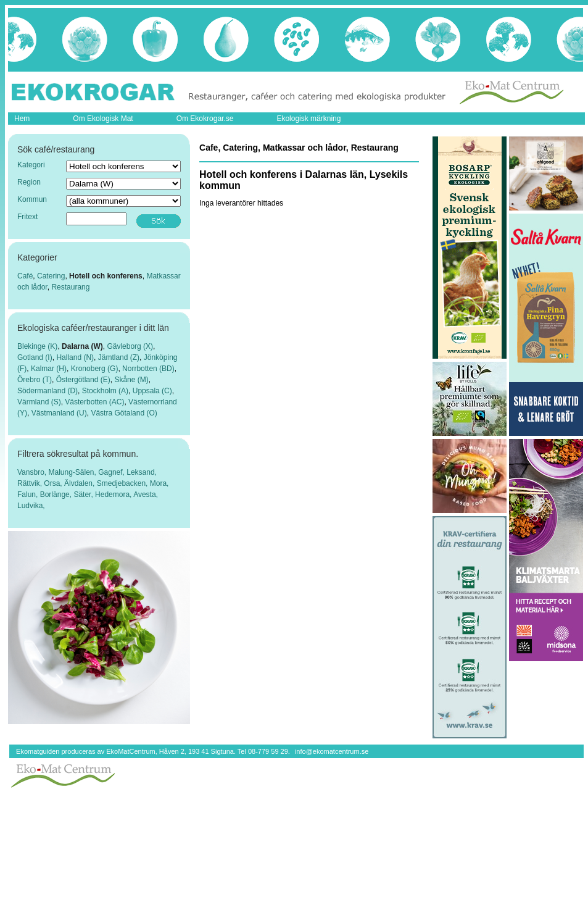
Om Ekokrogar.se (205, 119)
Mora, (159, 483)
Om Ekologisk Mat (103, 119)
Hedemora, (114, 495)
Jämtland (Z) (119, 357)
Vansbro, (33, 472)
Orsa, (54, 483)
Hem (22, 119)
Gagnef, (112, 472)
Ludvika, (31, 506)
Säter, (84, 495)
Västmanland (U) (59, 413)
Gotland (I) (35, 357)
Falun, (29, 495)
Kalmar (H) (49, 369)
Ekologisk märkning (308, 119)
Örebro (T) (35, 380)
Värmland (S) (39, 402)
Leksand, (142, 472)
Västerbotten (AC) (94, 402)
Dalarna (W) (82, 346)
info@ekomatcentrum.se (332, 751)
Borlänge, (57, 495)
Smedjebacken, (123, 483)
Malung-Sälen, (73, 472)
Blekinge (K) (37, 346)
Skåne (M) (131, 380)
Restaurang (70, 287)
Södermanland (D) (48, 391)
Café (25, 276)
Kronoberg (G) (95, 369)
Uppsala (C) (152, 391)
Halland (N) (75, 357)
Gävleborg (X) (130, 346)
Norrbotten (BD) (148, 369)
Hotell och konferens (106, 276)
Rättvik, (31, 483)
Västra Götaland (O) (124, 413)
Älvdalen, (81, 483)
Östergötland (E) (83, 380)
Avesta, (146, 495)
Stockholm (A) (105, 391)
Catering (51, 276)
